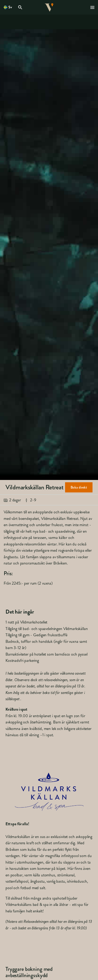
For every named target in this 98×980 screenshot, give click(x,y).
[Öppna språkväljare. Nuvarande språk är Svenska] (8, 7)
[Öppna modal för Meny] (93, 7)
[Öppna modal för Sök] (21, 7)
